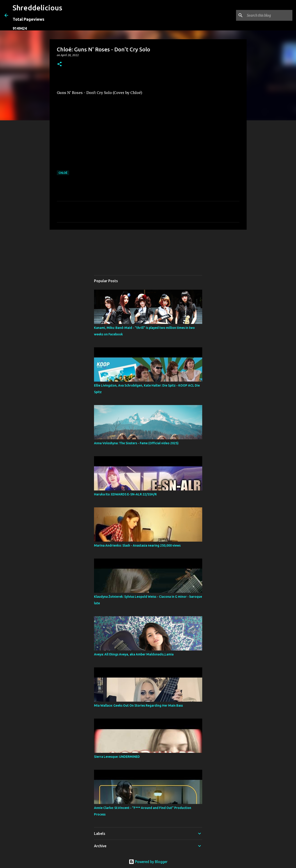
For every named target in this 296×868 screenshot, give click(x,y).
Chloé (63, 173)
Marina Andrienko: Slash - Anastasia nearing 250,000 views (137, 545)
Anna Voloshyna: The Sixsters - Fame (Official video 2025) (136, 443)
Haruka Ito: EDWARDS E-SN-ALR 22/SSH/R (125, 494)
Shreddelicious (37, 8)
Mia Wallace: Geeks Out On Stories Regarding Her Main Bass (138, 705)
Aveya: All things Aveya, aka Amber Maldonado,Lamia (134, 654)
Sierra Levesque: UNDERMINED (117, 757)
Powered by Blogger (148, 862)
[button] (60, 64)
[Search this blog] (269, 15)
